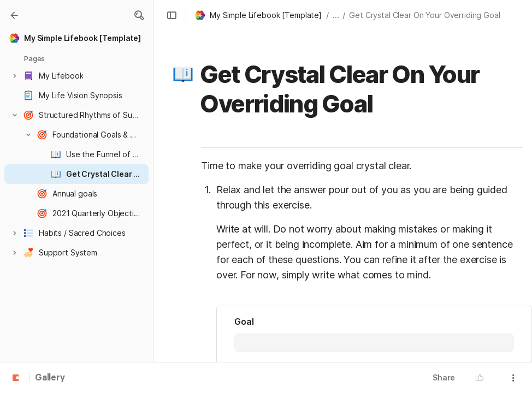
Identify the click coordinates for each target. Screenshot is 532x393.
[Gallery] (14, 15)
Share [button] (444, 377)
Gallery (50, 378)
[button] (139, 15)
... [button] (336, 15)
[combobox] (374, 343)
